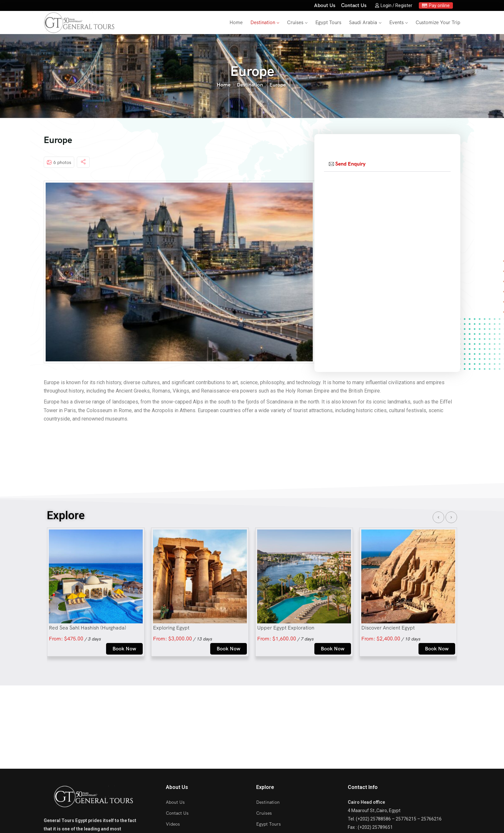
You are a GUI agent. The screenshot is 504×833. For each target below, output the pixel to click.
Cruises (295, 23)
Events (396, 23)
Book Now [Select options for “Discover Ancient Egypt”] (437, 649)
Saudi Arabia (363, 23)
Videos (173, 824)
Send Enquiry (350, 164)
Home (236, 23)
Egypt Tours (328, 23)
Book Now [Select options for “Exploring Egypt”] (229, 649)
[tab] (387, 164)
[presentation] (438, 517)
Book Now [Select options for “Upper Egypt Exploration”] (333, 649)
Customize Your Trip (438, 23)
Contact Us (354, 5)
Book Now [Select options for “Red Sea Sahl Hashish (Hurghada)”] (124, 649)
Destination (263, 23)
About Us (325, 5)
